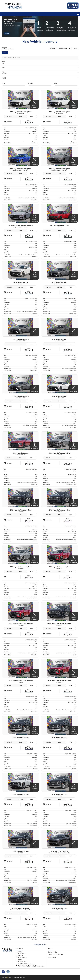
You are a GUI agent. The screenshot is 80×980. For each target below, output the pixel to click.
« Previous (38, 945)
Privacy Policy (53, 952)
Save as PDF (52, 957)
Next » (44, 945)
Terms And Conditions (56, 955)
